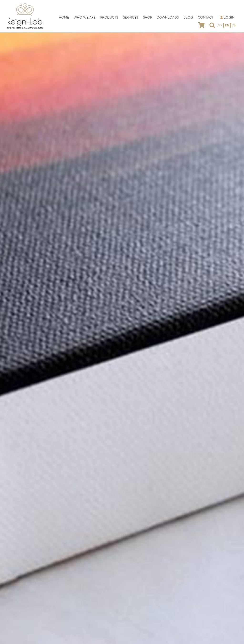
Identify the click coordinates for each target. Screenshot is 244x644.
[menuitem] (221, 25)
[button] (212, 25)
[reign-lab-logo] (25, 4)
